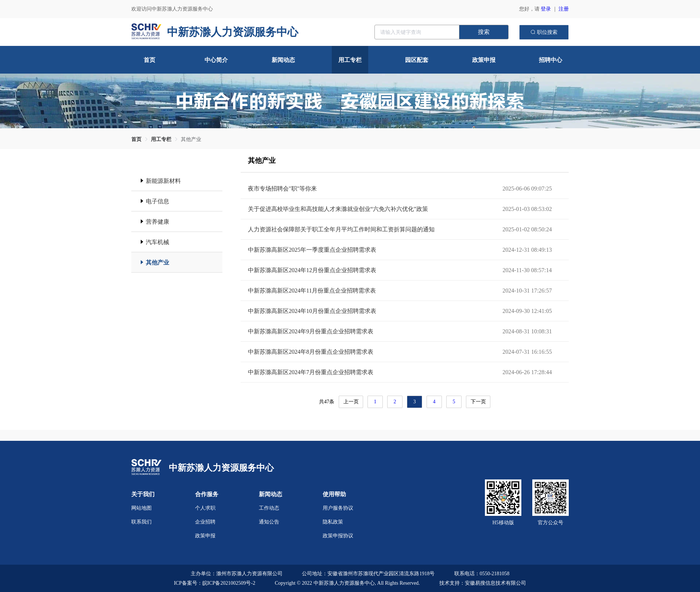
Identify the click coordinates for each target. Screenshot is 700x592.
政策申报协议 (338, 536)
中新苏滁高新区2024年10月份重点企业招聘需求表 (312, 311)
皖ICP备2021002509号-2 (229, 583)
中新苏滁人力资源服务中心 (221, 468)
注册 (564, 9)
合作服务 (207, 494)
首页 (149, 60)
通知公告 (269, 522)
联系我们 (141, 522)
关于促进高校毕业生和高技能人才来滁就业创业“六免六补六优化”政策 (338, 209)
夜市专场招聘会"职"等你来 (282, 189)
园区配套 (417, 60)
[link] (136, 139)
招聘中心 (551, 60)
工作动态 (269, 508)
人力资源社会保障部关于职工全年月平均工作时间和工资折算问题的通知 (341, 229)
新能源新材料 (163, 181)
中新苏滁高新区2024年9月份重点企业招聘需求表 (311, 331)
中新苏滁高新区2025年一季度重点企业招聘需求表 (312, 250)
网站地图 (141, 508)
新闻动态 (283, 60)
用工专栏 (350, 60)
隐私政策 (333, 522)
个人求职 (205, 508)
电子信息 (157, 201)
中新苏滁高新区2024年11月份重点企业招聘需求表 (312, 291)
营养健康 (157, 222)
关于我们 (143, 494)
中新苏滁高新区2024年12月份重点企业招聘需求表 (312, 270)
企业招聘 (205, 522)
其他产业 (191, 139)
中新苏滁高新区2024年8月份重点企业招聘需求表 (311, 352)
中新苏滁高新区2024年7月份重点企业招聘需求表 (311, 372)
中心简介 (216, 60)
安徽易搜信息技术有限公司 (495, 583)
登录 (546, 9)
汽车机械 (157, 242)
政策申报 (484, 60)
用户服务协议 (338, 508)
